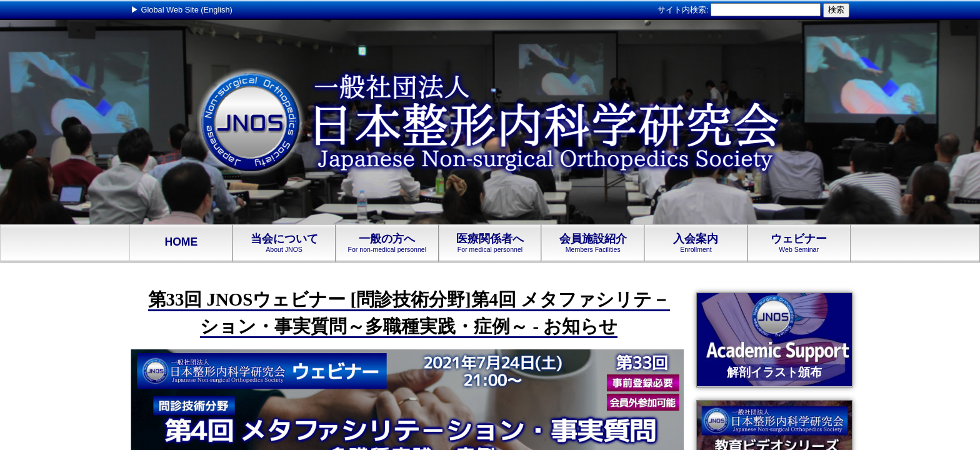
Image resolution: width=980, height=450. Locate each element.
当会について (284, 243)
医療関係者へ (490, 243)
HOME (181, 243)
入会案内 (696, 243)
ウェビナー (799, 243)
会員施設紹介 (593, 243)
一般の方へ (387, 243)
